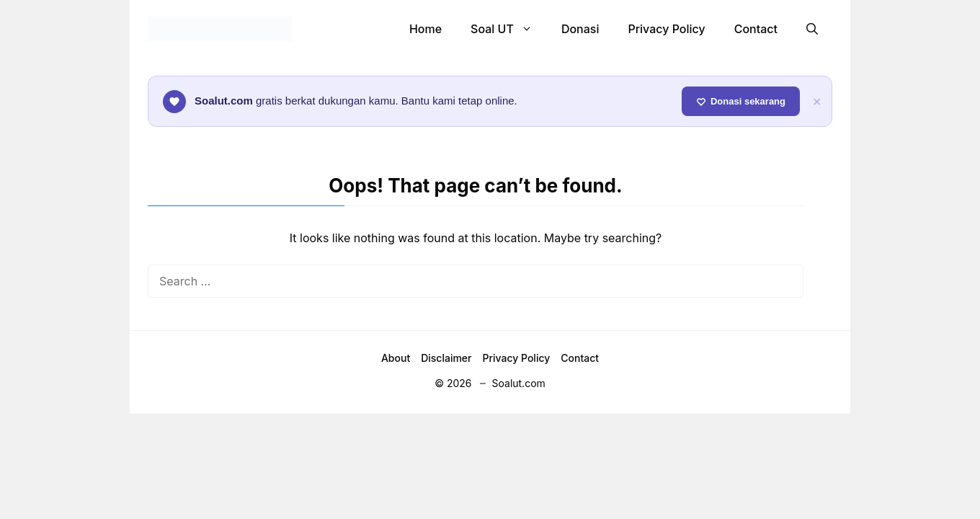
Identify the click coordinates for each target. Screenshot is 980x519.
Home (426, 29)
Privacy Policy (666, 29)
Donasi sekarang (741, 101)
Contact (756, 29)
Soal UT (509, 29)
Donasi (580, 29)
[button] (812, 29)
